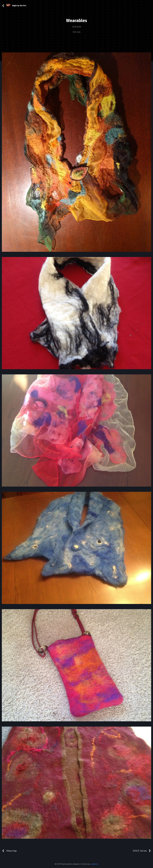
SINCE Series (142, 851)
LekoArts (94, 864)
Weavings (9, 851)
